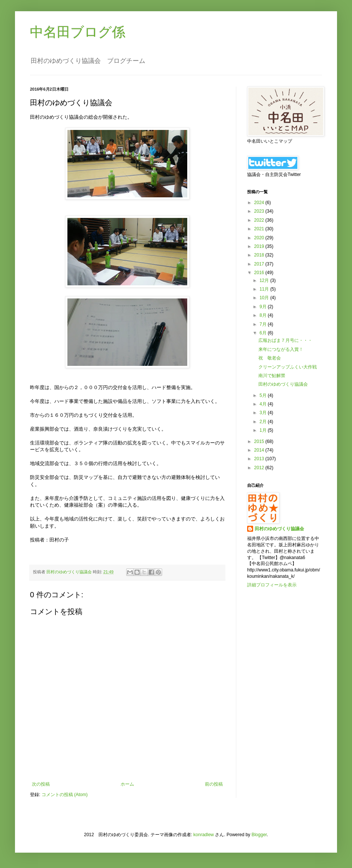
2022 (260, 220)
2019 (260, 246)
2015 (260, 441)
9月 (264, 307)
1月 (264, 430)
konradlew (204, 835)
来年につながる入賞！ (281, 349)
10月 (265, 298)
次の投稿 (41, 784)
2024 (260, 203)
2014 (260, 450)
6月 (264, 333)
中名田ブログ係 (78, 32)
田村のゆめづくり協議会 (283, 384)
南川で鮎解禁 (272, 376)
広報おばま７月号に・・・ (285, 340)
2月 (264, 422)
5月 (264, 395)
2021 (260, 229)
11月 (265, 289)
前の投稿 (214, 784)
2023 (260, 211)
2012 (260, 468)
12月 (265, 280)
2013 (260, 459)
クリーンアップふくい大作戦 (288, 367)
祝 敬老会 (270, 358)
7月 (264, 324)
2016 (260, 273)
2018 (260, 255)
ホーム (127, 784)
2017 (260, 264)
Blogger (259, 835)
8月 (264, 315)
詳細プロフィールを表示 (272, 585)
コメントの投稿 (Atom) (65, 795)
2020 (260, 238)
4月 (264, 404)
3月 (264, 413)
